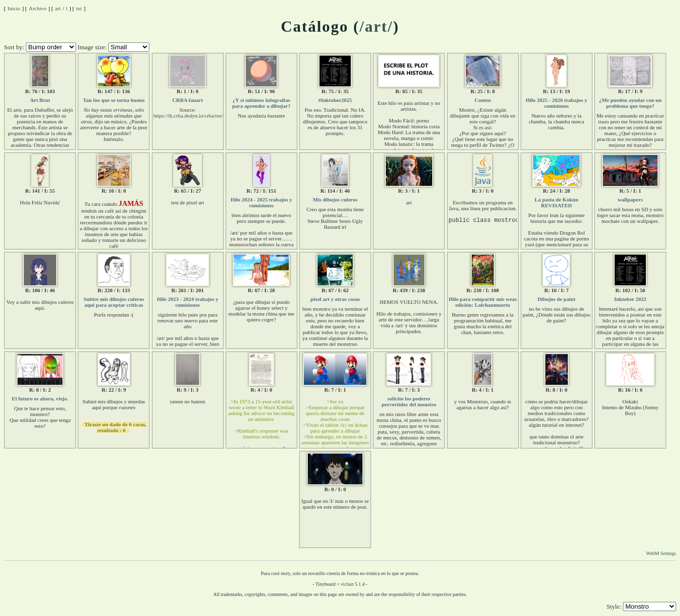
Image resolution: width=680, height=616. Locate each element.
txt (79, 8)
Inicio (14, 8)
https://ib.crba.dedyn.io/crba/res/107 (192, 116)
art (58, 8)
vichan (347, 584)
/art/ (376, 26)
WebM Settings (661, 553)
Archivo (38, 8)
